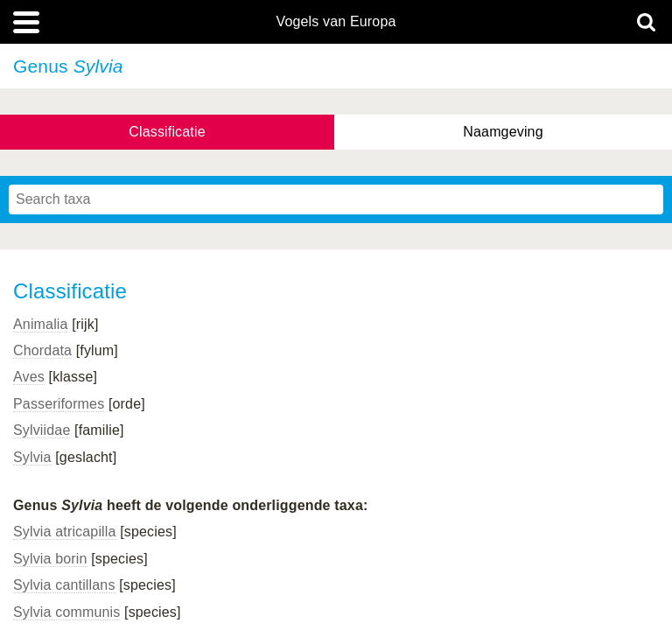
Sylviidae (42, 430)
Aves (29, 377)
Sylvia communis (66, 612)
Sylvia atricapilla (65, 532)
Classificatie (167, 132)
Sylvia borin (50, 559)
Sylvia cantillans (64, 585)
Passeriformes (59, 404)
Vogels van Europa (336, 22)
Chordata (42, 350)
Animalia (41, 324)
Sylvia (32, 457)
